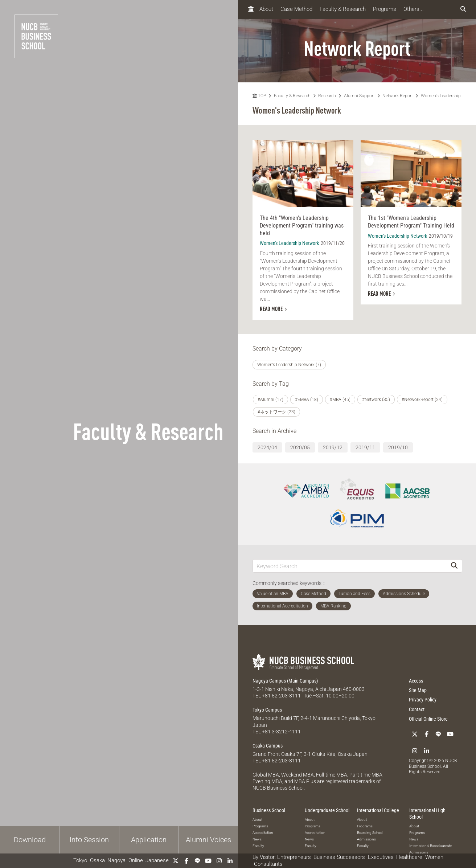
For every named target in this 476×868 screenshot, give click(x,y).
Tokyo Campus (267, 710)
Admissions (366, 838)
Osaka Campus (268, 745)
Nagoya (116, 860)
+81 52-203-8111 (281, 696)
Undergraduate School (327, 810)
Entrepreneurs (294, 857)
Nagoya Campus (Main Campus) (285, 681)
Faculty (258, 845)
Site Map (418, 690)
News (257, 838)
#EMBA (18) (307, 400)
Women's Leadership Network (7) (289, 365)
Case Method (296, 9)
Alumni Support (359, 96)
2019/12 (333, 447)
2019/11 (365, 447)
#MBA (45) (340, 400)
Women (434, 857)
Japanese (157, 860)
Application (149, 840)
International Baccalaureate (430, 845)
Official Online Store (428, 719)
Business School (269, 810)
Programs (385, 9)
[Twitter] (176, 861)
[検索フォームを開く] (463, 9)
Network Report (398, 96)
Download (30, 840)
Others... (414, 9)
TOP (259, 96)
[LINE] (197, 861)
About (266, 9)
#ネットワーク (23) (276, 412)
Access (416, 681)
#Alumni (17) (270, 400)
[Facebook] (186, 861)
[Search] (454, 566)
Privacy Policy (423, 700)
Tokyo (80, 860)
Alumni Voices (208, 840)
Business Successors (339, 857)
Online (136, 860)
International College (378, 810)
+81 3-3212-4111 (281, 731)
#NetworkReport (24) (422, 400)
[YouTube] (208, 861)
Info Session (89, 840)
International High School (427, 813)
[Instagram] (219, 861)
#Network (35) (376, 400)
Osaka (97, 860)
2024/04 (267, 447)
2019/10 (398, 447)
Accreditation (263, 832)
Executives (381, 857)
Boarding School (370, 832)
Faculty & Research (343, 9)
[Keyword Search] (350, 566)
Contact (417, 709)
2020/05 (300, 447)
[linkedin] (230, 861)
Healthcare (409, 857)
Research (327, 96)
